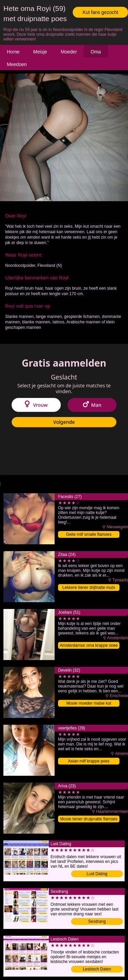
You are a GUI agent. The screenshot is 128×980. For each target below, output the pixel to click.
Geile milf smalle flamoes (89, 534)
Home (13, 52)
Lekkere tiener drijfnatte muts (89, 588)
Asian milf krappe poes (89, 761)
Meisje (40, 52)
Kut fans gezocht (100, 12)
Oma (96, 52)
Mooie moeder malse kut (89, 703)
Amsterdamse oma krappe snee (89, 645)
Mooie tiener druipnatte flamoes (89, 819)
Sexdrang (97, 921)
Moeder (69, 52)
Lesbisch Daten (97, 969)
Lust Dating (97, 874)
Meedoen (17, 64)
